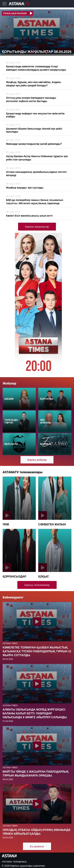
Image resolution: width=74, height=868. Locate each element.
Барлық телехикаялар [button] (37, 585)
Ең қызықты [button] (37, 846)
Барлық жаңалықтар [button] (37, 227)
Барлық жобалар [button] (37, 460)
